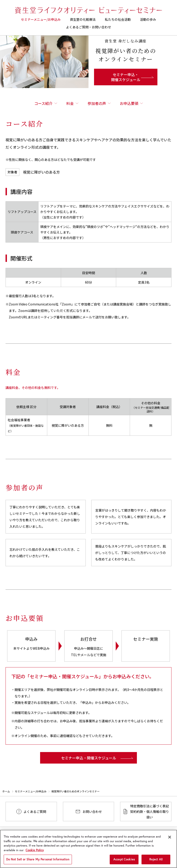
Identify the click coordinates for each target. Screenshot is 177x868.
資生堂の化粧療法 (83, 19)
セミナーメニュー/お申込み (41, 19)
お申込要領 (129, 103)
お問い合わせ (92, 812)
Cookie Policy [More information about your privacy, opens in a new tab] (35, 853)
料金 (70, 103)
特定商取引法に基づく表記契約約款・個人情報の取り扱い (150, 812)
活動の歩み (148, 19)
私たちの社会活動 (118, 19)
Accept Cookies (124, 862)
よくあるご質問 (35, 812)
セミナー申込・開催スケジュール (126, 77)
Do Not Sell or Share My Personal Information (38, 862)
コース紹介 (43, 103)
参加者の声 (97, 103)
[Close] (170, 840)
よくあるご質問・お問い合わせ (88, 27)
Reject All (156, 862)
